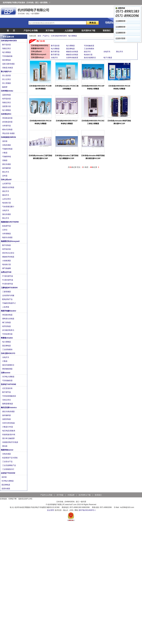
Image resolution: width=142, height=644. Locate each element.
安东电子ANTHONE (9, 384)
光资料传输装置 (72, 58)
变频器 (5, 160)
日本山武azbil (6, 180)
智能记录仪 (7, 48)
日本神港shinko (7, 91)
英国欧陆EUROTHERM (10, 222)
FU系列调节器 (8, 280)
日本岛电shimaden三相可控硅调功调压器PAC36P (40, 157)
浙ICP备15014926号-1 (87, 510)
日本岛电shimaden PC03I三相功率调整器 (67, 87)
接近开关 (6, 191)
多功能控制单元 (8, 330)
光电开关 (6, 210)
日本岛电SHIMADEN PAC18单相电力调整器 (40, 122)
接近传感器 (7, 164)
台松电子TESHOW (8, 473)
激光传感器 (7, 214)
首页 (10, 31)
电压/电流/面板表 (9, 431)
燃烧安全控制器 (8, 187)
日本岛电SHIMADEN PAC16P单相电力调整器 (93, 87)
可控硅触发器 (8, 381)
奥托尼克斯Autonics (9, 408)
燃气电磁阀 (7, 268)
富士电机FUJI (6, 72)
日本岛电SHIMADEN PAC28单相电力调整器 (119, 87)
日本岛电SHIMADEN (9, 41)
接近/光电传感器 (9, 412)
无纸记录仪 (7, 400)
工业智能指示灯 (8, 469)
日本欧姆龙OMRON (9, 137)
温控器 (5, 141)
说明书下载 (87, 31)
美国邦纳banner (7, 450)
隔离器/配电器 (8, 404)
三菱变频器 (7, 292)
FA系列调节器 (8, 284)
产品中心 (29, 31)
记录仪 (5, 230)
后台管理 (50, 510)
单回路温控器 (8, 118)
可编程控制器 (8, 149)
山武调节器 (7, 184)
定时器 (5, 176)
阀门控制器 (7, 322)
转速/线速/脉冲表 (9, 435)
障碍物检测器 (8, 369)
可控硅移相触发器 (9, 396)
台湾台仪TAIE (6, 272)
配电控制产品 (8, 299)
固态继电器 (7, 60)
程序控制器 (7, 326)
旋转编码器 (7, 168)
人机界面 (6, 307)
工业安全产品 (8, 462)
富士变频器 (7, 83)
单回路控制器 (8, 315)
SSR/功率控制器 (9, 423)
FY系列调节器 (8, 276)
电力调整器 (7, 52)
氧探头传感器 (8, 237)
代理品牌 (71, 495)
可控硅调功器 (8, 334)
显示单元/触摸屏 (9, 438)
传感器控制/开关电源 (10, 442)
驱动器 (5, 446)
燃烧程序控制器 (8, 257)
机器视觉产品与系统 (10, 458)
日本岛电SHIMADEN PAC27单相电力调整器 (67, 122)
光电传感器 (7, 145)
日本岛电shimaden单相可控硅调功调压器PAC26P (93, 157)
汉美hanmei (6, 373)
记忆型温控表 (8, 388)
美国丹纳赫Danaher (9, 311)
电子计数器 (108, 58)
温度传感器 (6, 489)
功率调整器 (7, 234)
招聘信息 (68, 31)
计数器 (5, 153)
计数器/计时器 (8, 427)
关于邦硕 (60, 495)
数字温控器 (7, 45)
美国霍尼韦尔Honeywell (10, 241)
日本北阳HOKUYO (8, 353)
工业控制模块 (8, 350)
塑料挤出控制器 (8, 319)
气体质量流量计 (8, 207)
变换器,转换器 (8, 68)
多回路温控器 (8, 122)
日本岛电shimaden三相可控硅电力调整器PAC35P (67, 157)
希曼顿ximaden (7, 338)
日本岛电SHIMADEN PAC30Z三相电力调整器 (93, 122)
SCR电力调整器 (9, 377)
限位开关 (6, 172)
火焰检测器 (7, 261)
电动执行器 (7, 203)
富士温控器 (7, 76)
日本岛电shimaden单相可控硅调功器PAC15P (119, 122)
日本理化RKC (6, 114)
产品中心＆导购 (46, 495)
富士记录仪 (7, 79)
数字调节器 (7, 392)
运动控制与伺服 (9, 295)
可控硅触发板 (8, 56)
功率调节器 (7, 126)
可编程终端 (7, 157)
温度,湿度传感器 (9, 64)
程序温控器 (7, 99)
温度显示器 (7, 106)
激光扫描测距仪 (8, 365)
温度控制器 (7, 95)
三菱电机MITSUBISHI (9, 288)
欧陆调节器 (7, 226)
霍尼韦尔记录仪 (9, 253)
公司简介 (48, 31)
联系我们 (106, 31)
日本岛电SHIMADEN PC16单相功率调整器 (40, 87)
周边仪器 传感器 (9, 133)
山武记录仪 (7, 199)
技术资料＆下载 (85, 495)
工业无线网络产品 (9, 465)
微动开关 (6, 195)
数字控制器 (7, 245)
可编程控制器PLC (9, 303)
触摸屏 (5, 87)
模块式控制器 (8, 130)
